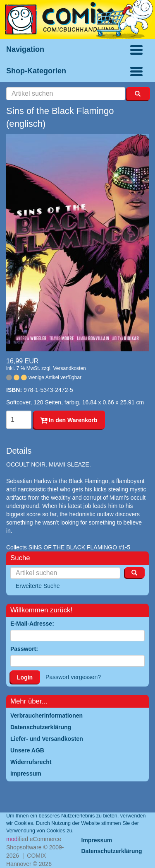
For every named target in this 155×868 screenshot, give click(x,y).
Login (25, 677)
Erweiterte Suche (38, 586)
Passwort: (24, 649)
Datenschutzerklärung (112, 851)
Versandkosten (69, 368)
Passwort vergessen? (73, 677)
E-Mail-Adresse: (32, 624)
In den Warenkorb (69, 420)
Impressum (97, 840)
